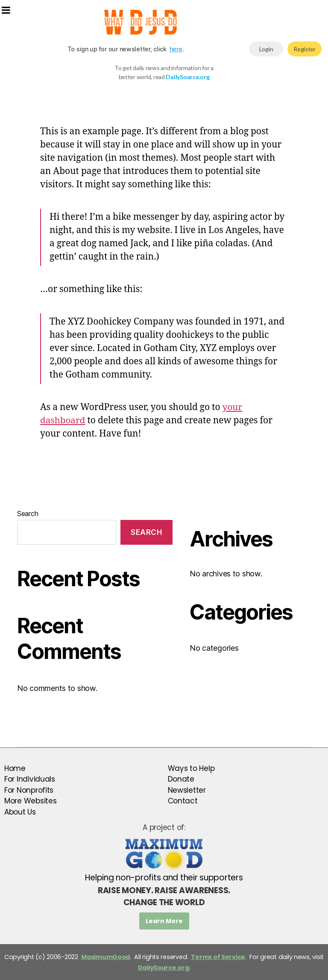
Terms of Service (218, 957)
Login (266, 49)
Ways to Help (191, 768)
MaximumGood (105, 957)
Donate (181, 779)
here (176, 49)
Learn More (164, 921)
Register (305, 49)
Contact (183, 801)
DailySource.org (164, 968)
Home (15, 768)
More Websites (31, 801)
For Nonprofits (29, 790)
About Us (20, 812)
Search (28, 514)
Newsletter (187, 790)
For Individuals (30, 779)
